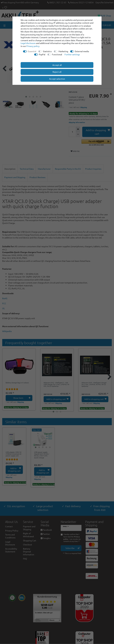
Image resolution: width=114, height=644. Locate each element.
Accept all (57, 65)
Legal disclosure (28, 43)
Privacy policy (33, 46)
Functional (57, 54)
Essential (32, 51)
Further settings (72, 54)
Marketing (63, 51)
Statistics (47, 51)
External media (82, 51)
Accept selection (57, 79)
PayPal (42, 54)
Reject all (57, 72)
